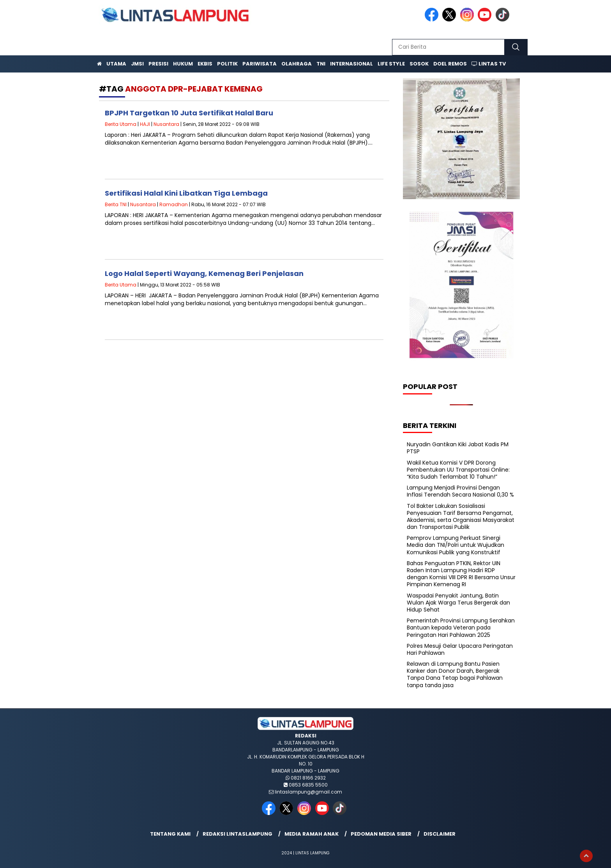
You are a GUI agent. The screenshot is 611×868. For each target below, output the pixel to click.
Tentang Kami (170, 834)
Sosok (419, 64)
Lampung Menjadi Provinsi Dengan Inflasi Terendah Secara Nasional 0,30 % (460, 491)
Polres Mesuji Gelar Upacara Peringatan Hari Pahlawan (460, 649)
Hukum (183, 64)
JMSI (137, 64)
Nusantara (166, 124)
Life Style (391, 64)
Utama (116, 64)
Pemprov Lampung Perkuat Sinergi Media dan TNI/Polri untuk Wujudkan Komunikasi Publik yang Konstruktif (456, 545)
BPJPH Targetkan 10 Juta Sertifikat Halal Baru (189, 113)
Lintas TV (489, 64)
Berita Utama (121, 124)
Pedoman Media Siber (381, 834)
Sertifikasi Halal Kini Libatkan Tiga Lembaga (186, 193)
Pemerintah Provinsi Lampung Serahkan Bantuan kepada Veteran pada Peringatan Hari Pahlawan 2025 (461, 628)
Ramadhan (174, 204)
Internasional (351, 64)
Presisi (158, 64)
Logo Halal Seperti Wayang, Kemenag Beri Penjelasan (204, 273)
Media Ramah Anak (312, 834)
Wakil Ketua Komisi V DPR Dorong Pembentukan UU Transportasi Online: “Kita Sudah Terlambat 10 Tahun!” (458, 470)
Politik (227, 64)
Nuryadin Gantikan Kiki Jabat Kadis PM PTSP (458, 448)
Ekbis (205, 64)
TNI (321, 64)
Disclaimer (440, 834)
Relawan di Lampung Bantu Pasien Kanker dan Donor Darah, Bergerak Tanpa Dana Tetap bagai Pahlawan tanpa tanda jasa (455, 674)
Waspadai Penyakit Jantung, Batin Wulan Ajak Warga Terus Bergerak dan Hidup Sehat (458, 603)
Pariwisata (260, 64)
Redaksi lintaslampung (238, 834)
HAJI (145, 124)
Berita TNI (116, 204)
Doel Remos (450, 64)
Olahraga (297, 64)
